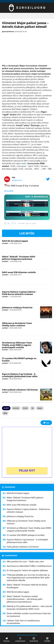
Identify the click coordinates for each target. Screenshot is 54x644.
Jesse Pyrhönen (8, 31)
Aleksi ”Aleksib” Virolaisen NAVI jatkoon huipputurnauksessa (19, 258)
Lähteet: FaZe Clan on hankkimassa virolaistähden (23, 622)
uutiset (5, 243)
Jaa (46, 423)
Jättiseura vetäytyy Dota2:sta (17, 307)
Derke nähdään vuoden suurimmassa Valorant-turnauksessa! (29, 615)
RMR (5, 413)
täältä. (24, 163)
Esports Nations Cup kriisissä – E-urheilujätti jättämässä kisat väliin (20, 375)
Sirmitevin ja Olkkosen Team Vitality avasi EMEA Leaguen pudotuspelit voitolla (17, 345)
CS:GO (25, 408)
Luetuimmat (11, 555)
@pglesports (17, 180)
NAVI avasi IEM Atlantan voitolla (19, 272)
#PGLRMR (9, 191)
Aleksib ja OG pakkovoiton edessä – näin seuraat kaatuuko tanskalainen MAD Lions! (29, 608)
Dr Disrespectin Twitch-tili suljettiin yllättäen (27, 570)
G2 (33, 408)
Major (40, 408)
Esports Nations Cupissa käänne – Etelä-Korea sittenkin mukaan (19, 293)
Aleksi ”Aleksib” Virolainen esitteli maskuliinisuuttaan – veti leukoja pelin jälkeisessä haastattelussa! (25, 599)
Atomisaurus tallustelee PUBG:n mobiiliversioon (29, 566)
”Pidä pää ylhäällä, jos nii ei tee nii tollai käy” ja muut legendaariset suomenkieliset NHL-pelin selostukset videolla (28, 578)
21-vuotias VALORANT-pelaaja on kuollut (19, 359)
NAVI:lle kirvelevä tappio (15, 241)
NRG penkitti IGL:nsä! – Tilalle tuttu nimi (25, 562)
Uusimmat (10, 487)
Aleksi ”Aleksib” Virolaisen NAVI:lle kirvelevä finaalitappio (27, 586)
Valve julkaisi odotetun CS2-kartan (20, 390)
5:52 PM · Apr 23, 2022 (27, 223)
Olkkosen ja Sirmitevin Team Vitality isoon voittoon (17, 324)
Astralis (16, 408)
